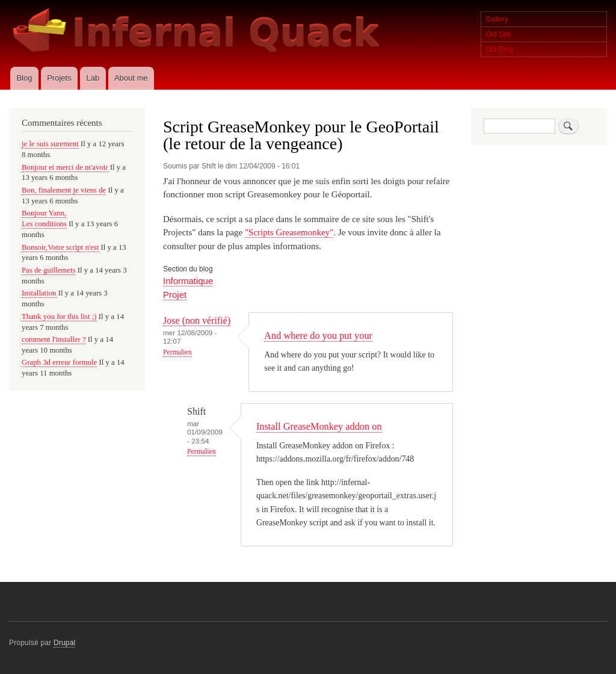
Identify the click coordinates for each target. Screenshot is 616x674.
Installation (39, 293)
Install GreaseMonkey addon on (319, 426)
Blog (24, 78)
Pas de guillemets (48, 270)
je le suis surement (50, 144)
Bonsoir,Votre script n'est (60, 247)
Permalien (177, 352)
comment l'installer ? (54, 339)
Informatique (188, 281)
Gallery (497, 19)
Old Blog (499, 49)
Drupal (65, 643)
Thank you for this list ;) (59, 317)
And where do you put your (318, 335)
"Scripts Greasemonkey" (289, 232)
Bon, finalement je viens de (64, 190)
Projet (175, 295)
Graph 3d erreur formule (59, 362)
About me (131, 78)
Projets (59, 78)
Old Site (498, 34)
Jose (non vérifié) (197, 320)
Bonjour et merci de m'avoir (65, 167)
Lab (93, 78)
